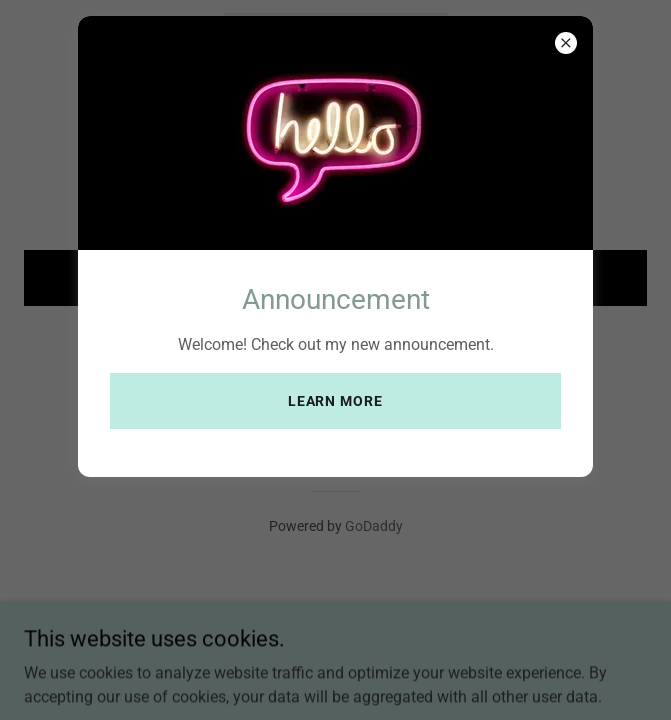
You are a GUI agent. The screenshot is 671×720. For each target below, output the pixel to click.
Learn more (336, 401)
